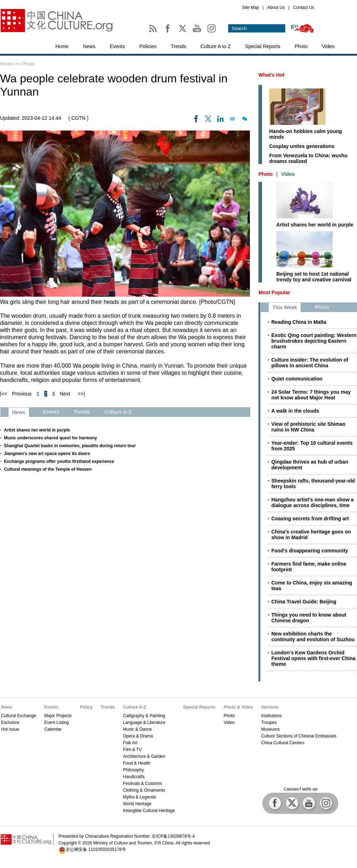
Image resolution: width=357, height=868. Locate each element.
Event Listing (57, 723)
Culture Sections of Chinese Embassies (299, 736)
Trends (178, 46)
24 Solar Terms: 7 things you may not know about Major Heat (311, 395)
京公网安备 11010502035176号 (96, 849)
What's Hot (271, 75)
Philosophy (133, 770)
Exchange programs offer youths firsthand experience (59, 461)
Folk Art (130, 743)
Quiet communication (297, 379)
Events (117, 46)
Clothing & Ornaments (144, 790)
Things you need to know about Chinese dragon (309, 618)
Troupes (269, 723)
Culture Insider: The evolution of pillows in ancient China (310, 363)
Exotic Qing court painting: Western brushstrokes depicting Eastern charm (314, 341)
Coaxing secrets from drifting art (310, 519)
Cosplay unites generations (302, 146)
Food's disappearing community (310, 551)
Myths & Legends (139, 797)
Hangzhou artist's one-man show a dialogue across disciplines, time (312, 502)
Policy (86, 707)
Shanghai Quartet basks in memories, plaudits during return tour (70, 446)
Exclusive (10, 723)
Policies (148, 46)
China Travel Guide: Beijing (304, 602)
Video (328, 46)
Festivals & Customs (142, 783)
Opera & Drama (138, 736)
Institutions (271, 716)
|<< (4, 394)
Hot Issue (10, 729)
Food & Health (137, 763)
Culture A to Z (216, 46)
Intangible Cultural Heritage (149, 811)
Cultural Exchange (19, 716)
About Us (276, 7)
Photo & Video (238, 707)
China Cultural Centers (283, 743)
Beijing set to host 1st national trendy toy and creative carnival (314, 277)
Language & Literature (144, 723)
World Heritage (137, 804)
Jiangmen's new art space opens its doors (47, 454)
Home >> (11, 64)
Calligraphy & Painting (144, 716)
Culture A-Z (134, 707)
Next (65, 394)
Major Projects (58, 716)
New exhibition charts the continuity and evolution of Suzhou (313, 637)
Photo (301, 46)
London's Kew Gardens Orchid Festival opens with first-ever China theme (313, 658)
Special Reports (263, 46)
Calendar (53, 729)
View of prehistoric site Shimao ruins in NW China (308, 427)
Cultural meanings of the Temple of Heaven (48, 469)
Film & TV (132, 750)
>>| (81, 394)
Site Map (250, 7)
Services (270, 707)
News (89, 46)
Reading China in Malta (299, 322)
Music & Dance (137, 729)
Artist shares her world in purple (37, 430)
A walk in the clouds (295, 411)
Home (62, 46)
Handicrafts (134, 777)
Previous (22, 394)
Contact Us (304, 7)
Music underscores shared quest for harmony (51, 438)
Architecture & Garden (144, 756)
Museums (270, 729)
